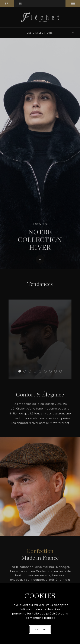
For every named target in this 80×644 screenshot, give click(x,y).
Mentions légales (43, 618)
